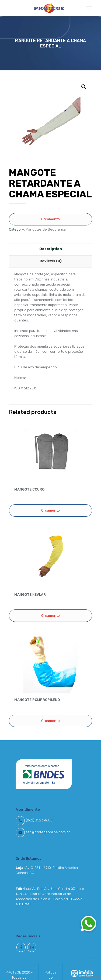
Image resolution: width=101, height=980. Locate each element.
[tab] (50, 249)
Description (51, 249)
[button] (88, 923)
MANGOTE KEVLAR (30, 594)
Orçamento (50, 219)
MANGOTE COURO (29, 489)
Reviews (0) (51, 261)
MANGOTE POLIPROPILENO (37, 700)
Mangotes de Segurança (46, 229)
